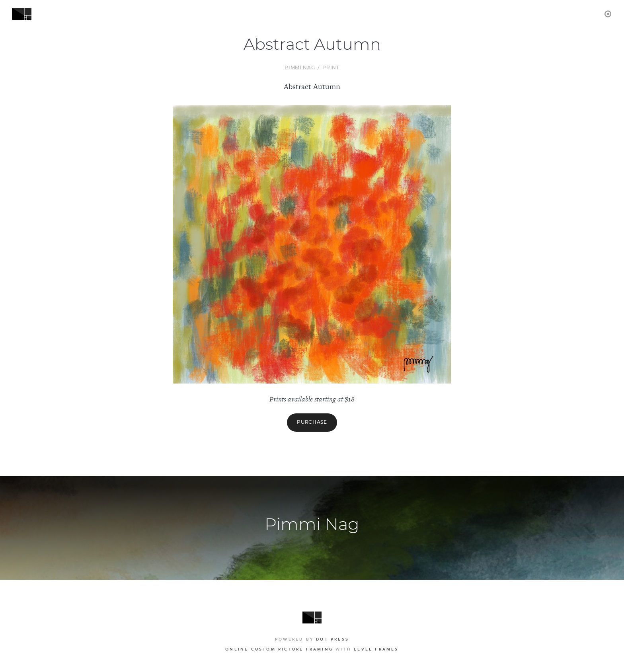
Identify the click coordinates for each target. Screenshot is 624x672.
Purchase (312, 423)
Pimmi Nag (300, 68)
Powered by (312, 639)
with (312, 649)
